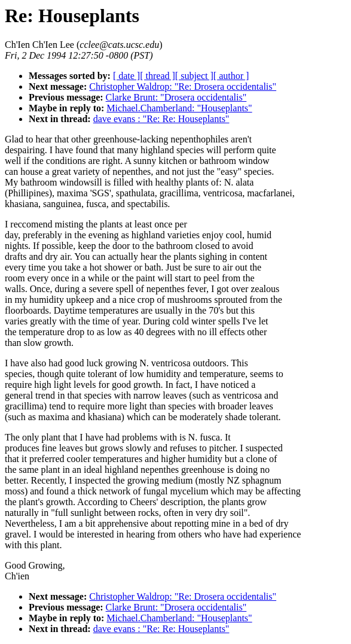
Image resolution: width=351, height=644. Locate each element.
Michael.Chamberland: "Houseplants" (179, 108)
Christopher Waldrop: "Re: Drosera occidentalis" (183, 86)
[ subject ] (194, 76)
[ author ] (231, 76)
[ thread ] (158, 76)
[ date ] (126, 76)
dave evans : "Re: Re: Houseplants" (161, 119)
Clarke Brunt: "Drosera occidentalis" (176, 97)
